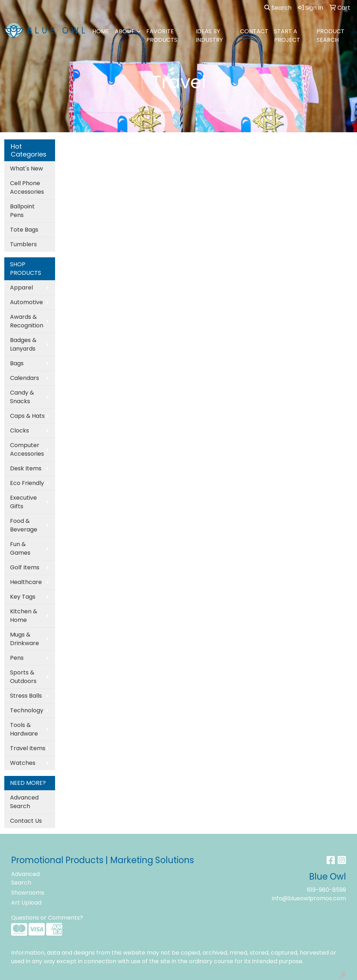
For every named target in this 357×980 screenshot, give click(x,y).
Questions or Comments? (47, 918)
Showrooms (28, 893)
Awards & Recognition (27, 321)
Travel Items (28, 748)
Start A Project (287, 36)
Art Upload (26, 903)
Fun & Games (20, 548)
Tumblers (23, 244)
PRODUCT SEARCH (331, 36)
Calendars (25, 378)
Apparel (21, 288)
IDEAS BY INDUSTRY (209, 36)
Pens (17, 658)
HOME (101, 31)
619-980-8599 (326, 890)
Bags (17, 363)
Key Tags (23, 597)
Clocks (19, 430)
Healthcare (26, 582)
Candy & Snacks (22, 397)
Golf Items (25, 567)
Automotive (26, 302)
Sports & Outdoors (23, 677)
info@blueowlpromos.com (309, 898)
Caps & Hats (27, 416)
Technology (27, 710)
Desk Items (26, 468)
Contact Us (26, 821)
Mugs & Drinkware (25, 639)
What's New (26, 169)
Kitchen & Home (24, 616)
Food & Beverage (24, 525)
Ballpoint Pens (22, 211)
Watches (23, 763)
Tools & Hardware (24, 729)
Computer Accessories (27, 449)
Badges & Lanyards (23, 344)
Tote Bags (24, 230)
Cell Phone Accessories (27, 187)
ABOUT (125, 31)
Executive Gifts (23, 502)
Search (278, 8)
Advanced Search (24, 802)
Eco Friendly (27, 483)
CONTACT (254, 31)
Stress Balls (26, 696)
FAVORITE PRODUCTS (162, 36)
